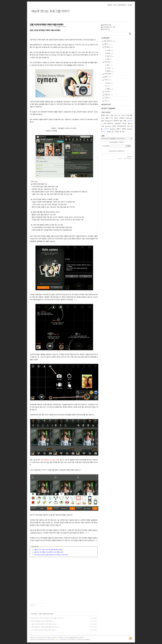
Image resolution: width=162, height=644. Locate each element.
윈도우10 (110, 124)
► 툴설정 (109, 71)
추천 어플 (129, 115)
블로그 (108, 77)
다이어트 (108, 92)
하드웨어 (109, 47)
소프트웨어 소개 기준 (109, 27)
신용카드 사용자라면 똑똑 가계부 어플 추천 (42, 624)
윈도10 (130, 124)
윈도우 (108, 44)
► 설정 (109, 59)
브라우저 (122, 118)
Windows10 (109, 121)
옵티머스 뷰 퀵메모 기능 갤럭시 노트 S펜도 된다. (49, 552)
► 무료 (109, 65)
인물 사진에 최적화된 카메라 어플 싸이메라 (46, 25)
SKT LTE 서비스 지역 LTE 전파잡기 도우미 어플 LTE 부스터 (47, 618)
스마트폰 (106, 129)
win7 (116, 115)
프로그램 (34, 614)
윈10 (105, 124)
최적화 (109, 132)
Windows (113, 129)
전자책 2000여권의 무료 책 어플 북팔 (41, 621)
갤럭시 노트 (109, 118)
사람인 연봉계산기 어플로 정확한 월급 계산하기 (44, 627)
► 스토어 (40, 614)
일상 (121, 121)
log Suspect (71, 640)
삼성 (112, 115)
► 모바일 (109, 53)
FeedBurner (121, 151)
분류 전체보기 (110, 41)
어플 (125, 121)
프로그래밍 (109, 74)
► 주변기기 (109, 56)
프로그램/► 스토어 (60, 27)
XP (119, 115)
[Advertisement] (64, 580)
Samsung (108, 126)
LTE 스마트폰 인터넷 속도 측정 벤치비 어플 (42, 630)
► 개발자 (109, 89)
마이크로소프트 (121, 126)
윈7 (113, 132)
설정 (102, 121)
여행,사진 (109, 95)
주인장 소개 (106, 29)
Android (129, 129)
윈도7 (108, 115)
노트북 (114, 126)
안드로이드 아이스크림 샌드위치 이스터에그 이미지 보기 (51, 555)
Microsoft (129, 118)
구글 (102, 126)
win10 (123, 115)
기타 (107, 101)
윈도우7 (104, 132)
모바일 (124, 129)
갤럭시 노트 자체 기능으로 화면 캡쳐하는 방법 (48, 550)
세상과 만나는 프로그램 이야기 (50, 11)
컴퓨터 (103, 115)
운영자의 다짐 (107, 25)
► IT (108, 86)
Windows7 (118, 124)
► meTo (109, 83)
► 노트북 (109, 50)
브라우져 (116, 121)
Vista (103, 118)
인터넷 (117, 132)
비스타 (125, 124)
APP (123, 132)
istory (49, 640)
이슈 (129, 126)
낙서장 (108, 98)
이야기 (108, 80)
